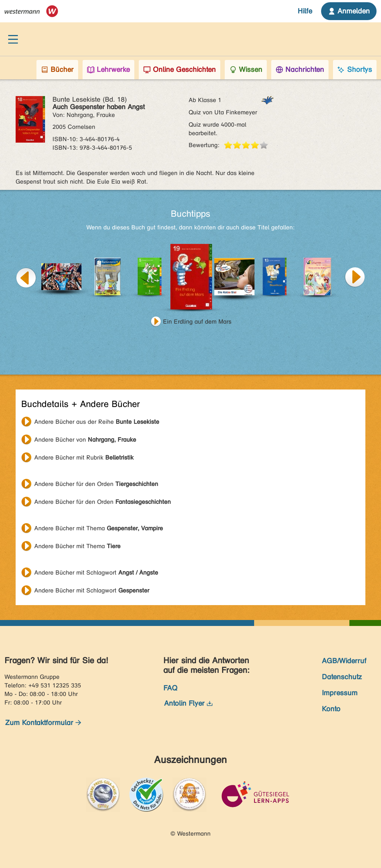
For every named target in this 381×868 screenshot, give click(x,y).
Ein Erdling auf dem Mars (197, 322)
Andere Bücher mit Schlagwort (96, 573)
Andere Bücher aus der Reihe (97, 422)
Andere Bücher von (85, 440)
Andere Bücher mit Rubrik (84, 457)
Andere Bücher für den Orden (96, 484)
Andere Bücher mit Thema (99, 528)
